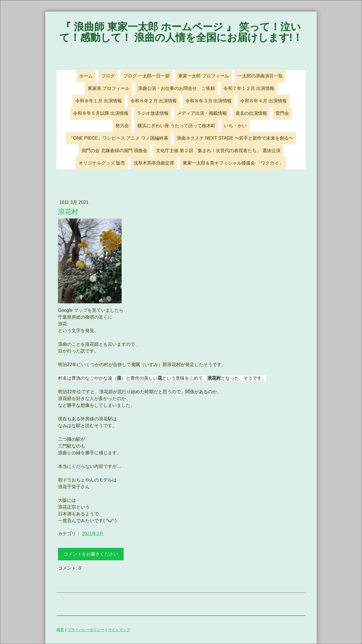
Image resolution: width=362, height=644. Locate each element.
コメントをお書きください (91, 554)
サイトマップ (119, 630)
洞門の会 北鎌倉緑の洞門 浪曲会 (114, 151)
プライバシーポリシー (86, 630)
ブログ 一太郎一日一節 (146, 76)
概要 (60, 630)
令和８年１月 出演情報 (98, 101)
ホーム (86, 76)
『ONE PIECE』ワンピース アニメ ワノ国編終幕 (118, 138)
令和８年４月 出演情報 (263, 101)
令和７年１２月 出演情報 (249, 88)
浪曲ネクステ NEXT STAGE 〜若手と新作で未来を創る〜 (235, 138)
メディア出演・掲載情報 (202, 113)
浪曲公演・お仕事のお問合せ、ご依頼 (176, 88)
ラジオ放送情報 (153, 113)
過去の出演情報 (251, 113)
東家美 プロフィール (109, 88)
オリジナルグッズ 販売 (102, 163)
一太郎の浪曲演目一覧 (260, 76)
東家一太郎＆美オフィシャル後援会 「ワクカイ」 (233, 163)
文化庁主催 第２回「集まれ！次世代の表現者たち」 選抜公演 (218, 151)
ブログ (108, 76)
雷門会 (282, 113)
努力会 (122, 126)
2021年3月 (93, 534)
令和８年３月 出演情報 (208, 101)
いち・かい (235, 126)
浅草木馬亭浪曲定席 (154, 163)
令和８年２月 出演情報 (154, 101)
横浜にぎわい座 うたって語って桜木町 (176, 126)
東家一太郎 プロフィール (204, 76)
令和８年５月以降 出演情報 (101, 113)
